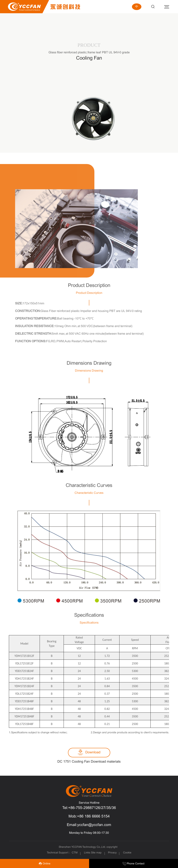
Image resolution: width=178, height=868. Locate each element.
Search (153, 7)
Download (93, 752)
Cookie (127, 853)
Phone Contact (133, 864)
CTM (75, 853)
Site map (96, 853)
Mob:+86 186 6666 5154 (89, 816)
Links (87, 853)
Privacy (112, 853)
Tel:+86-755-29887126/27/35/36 (89, 808)
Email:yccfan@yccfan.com (89, 825)
